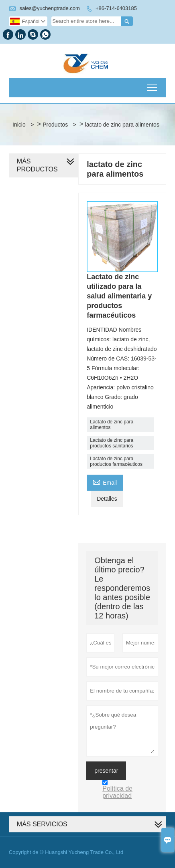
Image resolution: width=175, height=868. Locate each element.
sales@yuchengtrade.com (50, 8)
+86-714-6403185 (116, 8)
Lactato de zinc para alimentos (112, 425)
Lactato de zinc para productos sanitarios (112, 443)
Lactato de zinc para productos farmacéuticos (116, 461)
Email (105, 482)
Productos (55, 125)
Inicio (19, 125)
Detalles (107, 499)
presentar (106, 771)
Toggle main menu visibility (153, 85)
